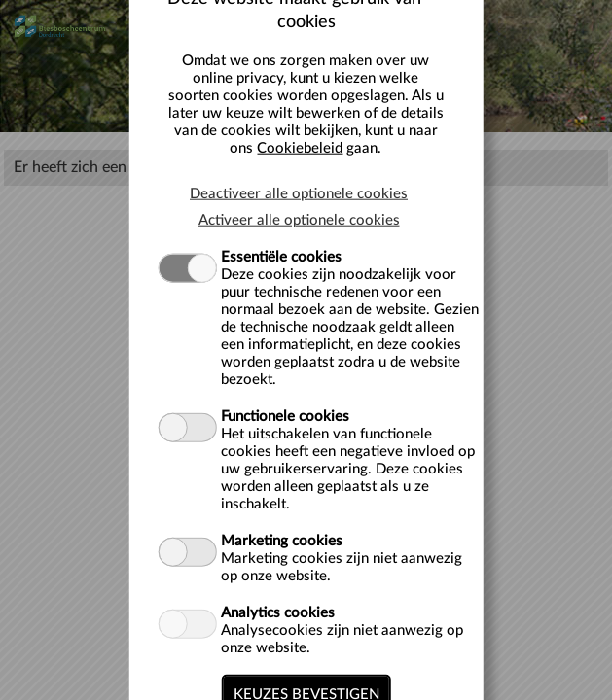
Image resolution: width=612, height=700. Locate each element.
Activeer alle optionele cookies (299, 219)
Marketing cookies (282, 540)
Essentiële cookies (281, 256)
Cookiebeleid (300, 147)
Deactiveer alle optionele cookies (299, 193)
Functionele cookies (285, 416)
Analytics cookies (278, 612)
